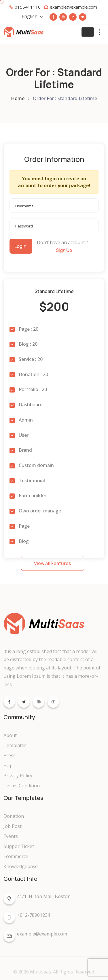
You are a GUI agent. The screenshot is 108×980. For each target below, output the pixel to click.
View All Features (53, 563)
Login (20, 246)
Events (11, 839)
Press (10, 758)
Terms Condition (22, 788)
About (10, 738)
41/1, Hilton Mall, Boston (37, 901)
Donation (14, 819)
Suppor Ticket (19, 849)
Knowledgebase (21, 869)
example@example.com (35, 938)
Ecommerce (16, 859)
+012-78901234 (27, 920)
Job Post (13, 829)
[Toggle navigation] (88, 32)
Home (18, 98)
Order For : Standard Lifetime (65, 98)
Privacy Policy (18, 778)
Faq (7, 768)
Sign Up (64, 250)
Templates (15, 748)
